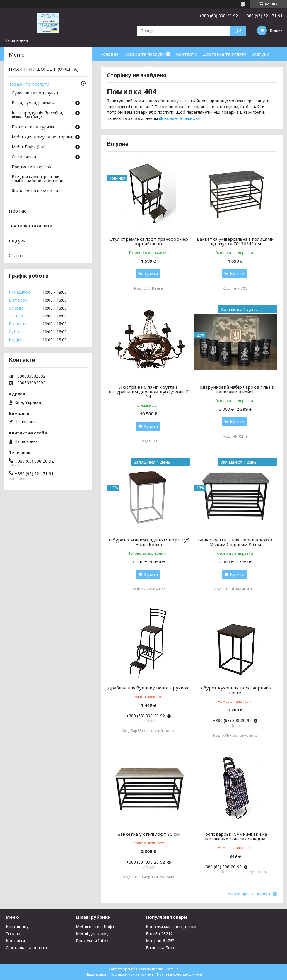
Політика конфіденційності (180, 974)
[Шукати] (238, 31)
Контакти (187, 54)
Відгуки (261, 54)
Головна (110, 54)
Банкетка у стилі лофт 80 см (148, 834)
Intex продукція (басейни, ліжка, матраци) (37, 115)
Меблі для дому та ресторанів (43, 137)
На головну (17, 927)
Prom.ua (172, 969)
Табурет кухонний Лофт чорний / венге (235, 690)
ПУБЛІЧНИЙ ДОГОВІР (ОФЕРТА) (44, 69)
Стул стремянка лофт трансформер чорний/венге (149, 241)
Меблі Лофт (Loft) (30, 147)
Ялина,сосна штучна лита (37, 191)
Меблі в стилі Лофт (95, 927)
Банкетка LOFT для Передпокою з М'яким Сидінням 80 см (235, 542)
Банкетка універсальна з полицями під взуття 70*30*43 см (235, 241)
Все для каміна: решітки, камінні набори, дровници (38, 179)
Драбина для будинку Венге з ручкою (149, 688)
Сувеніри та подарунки (35, 93)
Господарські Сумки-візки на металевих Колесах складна (235, 836)
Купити (151, 274)
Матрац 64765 (160, 941)
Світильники (24, 157)
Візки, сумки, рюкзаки (33, 103)
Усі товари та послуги (250, 894)
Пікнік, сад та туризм (33, 127)
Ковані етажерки (182, 118)
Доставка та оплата (225, 54)
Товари (13, 934)
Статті (16, 255)
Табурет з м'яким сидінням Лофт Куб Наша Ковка (149, 542)
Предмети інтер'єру (31, 167)
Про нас (178, 67)
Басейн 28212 (159, 934)
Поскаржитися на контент (131, 974)
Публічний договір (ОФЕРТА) (132, 67)
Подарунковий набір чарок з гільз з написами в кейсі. (235, 389)
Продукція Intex (92, 941)
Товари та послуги (144, 54)
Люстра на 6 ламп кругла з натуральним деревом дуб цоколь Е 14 (149, 392)
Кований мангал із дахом (171, 927)
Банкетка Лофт (161, 948)
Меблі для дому (92, 934)
